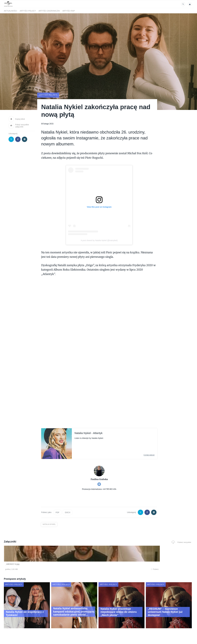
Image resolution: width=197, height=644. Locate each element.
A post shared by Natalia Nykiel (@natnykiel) (99, 240)
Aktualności (10, 11)
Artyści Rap (69, 11)
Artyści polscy (28, 11)
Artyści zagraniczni (49, 11)
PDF (57, 512)
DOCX (68, 512)
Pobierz (44, 569)
